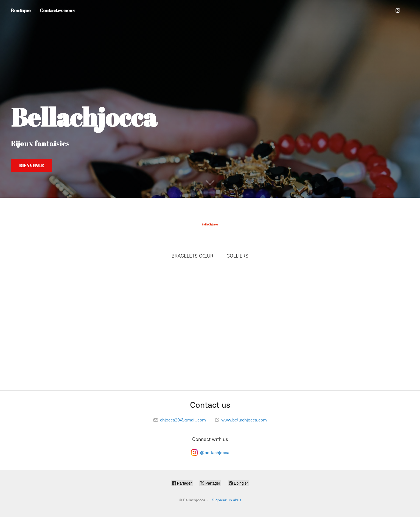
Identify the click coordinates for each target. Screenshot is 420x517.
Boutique (21, 10)
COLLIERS (237, 256)
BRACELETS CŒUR (192, 256)
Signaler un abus (227, 500)
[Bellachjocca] (210, 225)
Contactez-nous (57, 10)
